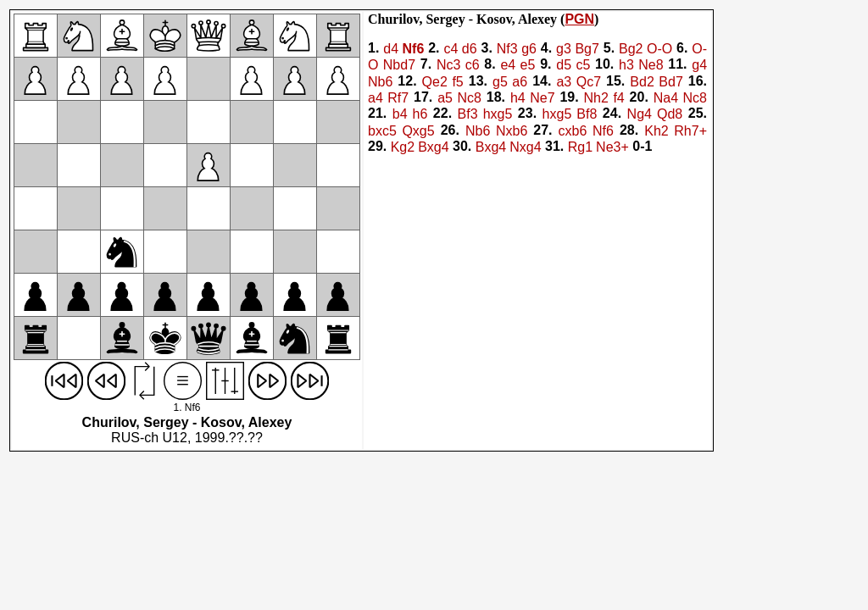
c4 (451, 49)
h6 (420, 115)
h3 (626, 66)
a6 (520, 82)
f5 (457, 82)
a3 (564, 82)
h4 (518, 98)
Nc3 (448, 66)
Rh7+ (690, 131)
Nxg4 (525, 147)
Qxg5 (418, 131)
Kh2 (656, 131)
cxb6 (573, 131)
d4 (391, 49)
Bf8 (587, 115)
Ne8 (651, 66)
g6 (529, 49)
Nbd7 (399, 66)
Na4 (666, 98)
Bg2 (631, 49)
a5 (445, 98)
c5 (583, 66)
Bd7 (670, 82)
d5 (564, 66)
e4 (508, 66)
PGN (579, 19)
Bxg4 (433, 147)
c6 (473, 66)
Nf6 (414, 49)
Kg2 (403, 147)
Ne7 (542, 98)
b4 (400, 115)
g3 (564, 49)
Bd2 (642, 82)
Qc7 (589, 82)
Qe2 (435, 82)
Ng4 (640, 115)
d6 (470, 49)
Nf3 (507, 49)
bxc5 (382, 131)
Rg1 (580, 147)
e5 (528, 66)
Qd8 (670, 115)
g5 (500, 82)
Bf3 (468, 115)
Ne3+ (612, 147)
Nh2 (596, 98)
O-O (659, 49)
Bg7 (587, 49)
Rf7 (398, 98)
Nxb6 (512, 131)
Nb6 (380, 82)
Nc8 (469, 98)
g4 (699, 66)
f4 (618, 98)
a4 (376, 98)
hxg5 (498, 115)
